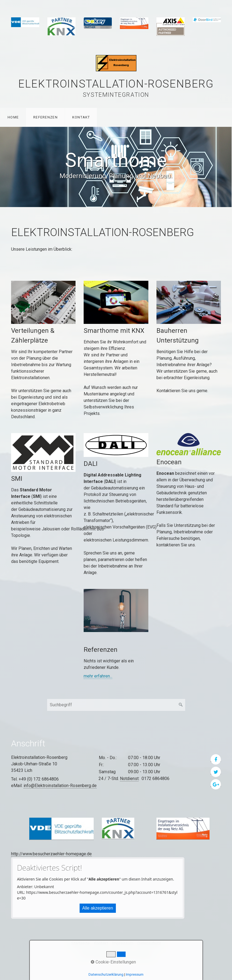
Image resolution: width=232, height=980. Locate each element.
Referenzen (45, 117)
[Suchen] (181, 705)
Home (13, 117)
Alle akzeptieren (98, 908)
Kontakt (81, 117)
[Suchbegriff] (116, 705)
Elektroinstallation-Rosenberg (116, 84)
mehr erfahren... (98, 676)
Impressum (123, 943)
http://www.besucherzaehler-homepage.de (51, 854)
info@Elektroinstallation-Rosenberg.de (60, 786)
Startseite (81, 943)
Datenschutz (149, 943)
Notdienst (129, 778)
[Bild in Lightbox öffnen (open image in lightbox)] (62, 829)
